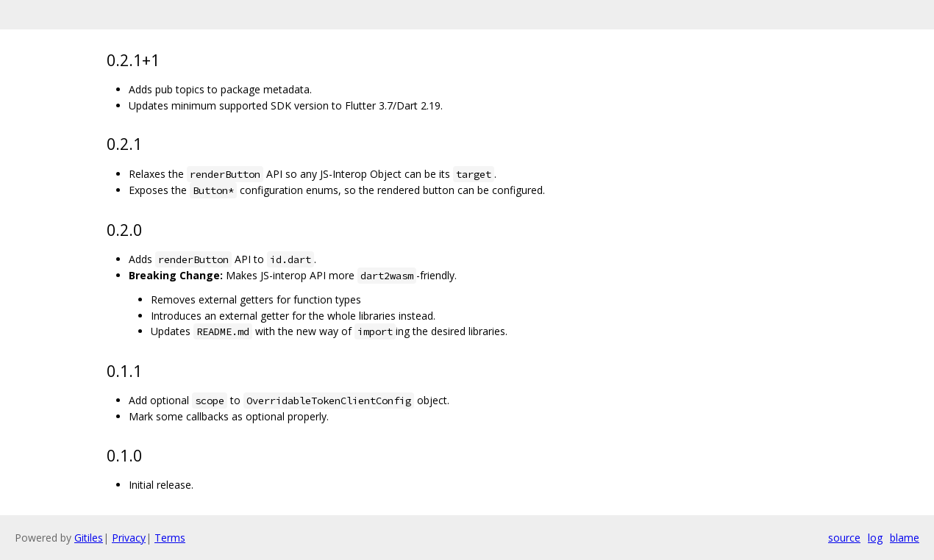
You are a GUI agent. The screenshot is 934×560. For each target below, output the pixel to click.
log (875, 538)
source (844, 538)
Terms (170, 538)
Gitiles (89, 538)
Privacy (129, 538)
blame (905, 538)
